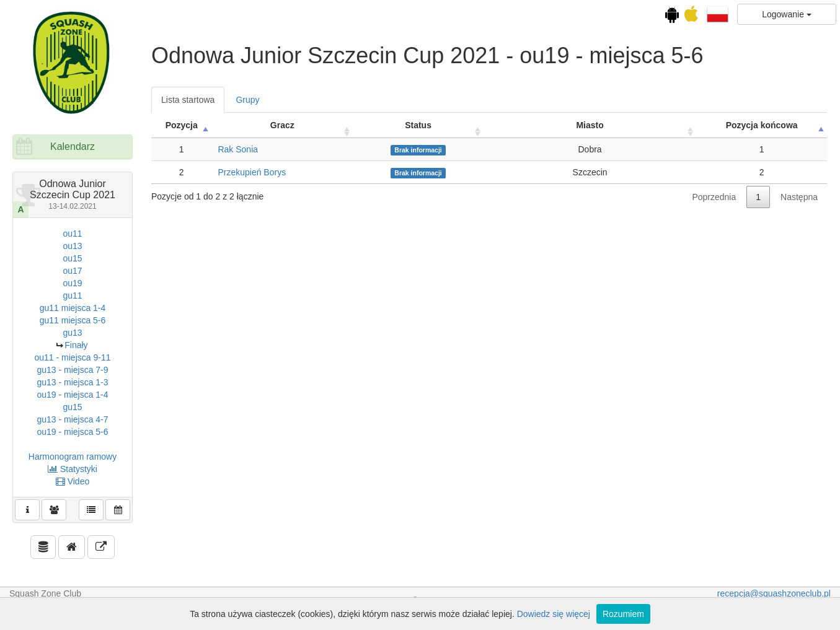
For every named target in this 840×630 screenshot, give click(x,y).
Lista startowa (188, 100)
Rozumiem (623, 614)
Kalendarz (73, 147)
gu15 (72, 407)
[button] (718, 14)
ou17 (72, 271)
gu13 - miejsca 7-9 (72, 370)
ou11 (72, 234)
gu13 (72, 333)
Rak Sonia (238, 149)
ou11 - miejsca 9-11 (73, 357)
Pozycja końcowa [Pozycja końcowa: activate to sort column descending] (762, 125)
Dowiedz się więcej (554, 614)
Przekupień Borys (252, 172)
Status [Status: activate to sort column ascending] (418, 125)
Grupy (247, 100)
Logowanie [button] (787, 14)
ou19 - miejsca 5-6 (72, 432)
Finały (76, 345)
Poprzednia (714, 197)
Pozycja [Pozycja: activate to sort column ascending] (182, 125)
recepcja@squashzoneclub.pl (774, 593)
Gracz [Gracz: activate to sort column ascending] (282, 125)
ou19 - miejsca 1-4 (72, 395)
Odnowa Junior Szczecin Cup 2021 (73, 195)
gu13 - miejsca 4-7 (72, 419)
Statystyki (73, 469)
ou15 (72, 258)
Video (73, 481)
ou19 (72, 283)
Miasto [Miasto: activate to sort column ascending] (590, 125)
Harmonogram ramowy (73, 457)
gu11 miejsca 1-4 (73, 308)
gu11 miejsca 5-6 (73, 320)
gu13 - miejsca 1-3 (72, 382)
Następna (799, 197)
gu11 (72, 295)
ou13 (72, 246)
